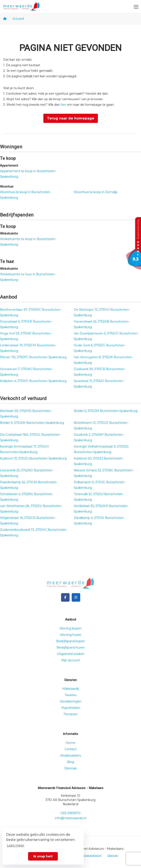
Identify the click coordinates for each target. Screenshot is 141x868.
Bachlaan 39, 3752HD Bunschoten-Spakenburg (26, 414)
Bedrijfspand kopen (70, 641)
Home (70, 743)
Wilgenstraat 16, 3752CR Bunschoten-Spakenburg (28, 521)
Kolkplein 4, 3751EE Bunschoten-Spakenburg (33, 381)
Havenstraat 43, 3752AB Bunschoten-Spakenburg (102, 324)
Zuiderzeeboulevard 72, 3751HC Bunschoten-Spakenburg (33, 532)
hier (63, 105)
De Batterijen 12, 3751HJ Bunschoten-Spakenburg (102, 312)
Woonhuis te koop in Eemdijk (96, 192)
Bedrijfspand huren (71, 647)
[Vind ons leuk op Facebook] (65, 597)
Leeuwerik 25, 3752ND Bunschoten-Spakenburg (27, 473)
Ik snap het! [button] (43, 856)
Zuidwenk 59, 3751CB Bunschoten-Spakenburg (100, 372)
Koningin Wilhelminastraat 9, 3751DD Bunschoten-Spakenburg (101, 449)
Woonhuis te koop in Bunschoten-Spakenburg (25, 195)
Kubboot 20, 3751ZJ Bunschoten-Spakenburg (98, 461)
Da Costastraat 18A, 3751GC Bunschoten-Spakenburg (30, 437)
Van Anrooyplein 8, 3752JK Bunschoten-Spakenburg (103, 360)
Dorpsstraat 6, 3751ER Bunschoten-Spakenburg (26, 324)
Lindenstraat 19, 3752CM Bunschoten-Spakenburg (28, 348)
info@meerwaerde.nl (71, 818)
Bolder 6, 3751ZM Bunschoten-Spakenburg (106, 411)
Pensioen (71, 714)
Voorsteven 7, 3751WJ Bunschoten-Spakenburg (26, 372)
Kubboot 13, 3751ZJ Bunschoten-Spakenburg (33, 458)
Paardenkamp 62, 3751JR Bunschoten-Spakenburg (29, 485)
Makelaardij (71, 689)
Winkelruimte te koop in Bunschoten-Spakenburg (28, 242)
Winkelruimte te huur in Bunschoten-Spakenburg (28, 277)
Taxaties (71, 695)
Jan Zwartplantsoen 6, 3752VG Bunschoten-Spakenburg (106, 336)
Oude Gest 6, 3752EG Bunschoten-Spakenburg (100, 348)
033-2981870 (70, 813)
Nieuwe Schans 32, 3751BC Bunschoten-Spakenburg (104, 473)
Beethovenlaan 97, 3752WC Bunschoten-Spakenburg (31, 312)
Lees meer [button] (16, 845)
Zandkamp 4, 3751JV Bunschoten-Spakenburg (99, 521)
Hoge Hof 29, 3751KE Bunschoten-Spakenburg (26, 336)
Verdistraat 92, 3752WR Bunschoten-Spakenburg (101, 509)
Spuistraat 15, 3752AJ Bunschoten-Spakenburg (99, 384)
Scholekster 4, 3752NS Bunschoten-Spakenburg (27, 497)
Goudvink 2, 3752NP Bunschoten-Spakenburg (99, 437)
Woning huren (71, 635)
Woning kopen (70, 628)
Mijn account (71, 660)
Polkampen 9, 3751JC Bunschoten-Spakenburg (100, 485)
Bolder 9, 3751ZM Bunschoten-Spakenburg (32, 423)
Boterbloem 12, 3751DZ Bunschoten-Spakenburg (101, 426)
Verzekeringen (71, 701)
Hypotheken (71, 708)
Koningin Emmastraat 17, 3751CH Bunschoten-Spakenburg (24, 449)
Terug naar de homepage (71, 118)
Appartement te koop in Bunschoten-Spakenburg (28, 174)
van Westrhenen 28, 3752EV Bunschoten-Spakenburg (31, 509)
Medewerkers (71, 756)
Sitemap (70, 768)
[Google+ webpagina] (76, 597)
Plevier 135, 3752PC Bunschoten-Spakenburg (33, 357)
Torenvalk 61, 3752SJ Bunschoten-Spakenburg (99, 497)
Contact (71, 749)
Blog (70, 762)
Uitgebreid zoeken (71, 654)
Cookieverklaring (91, 855)
